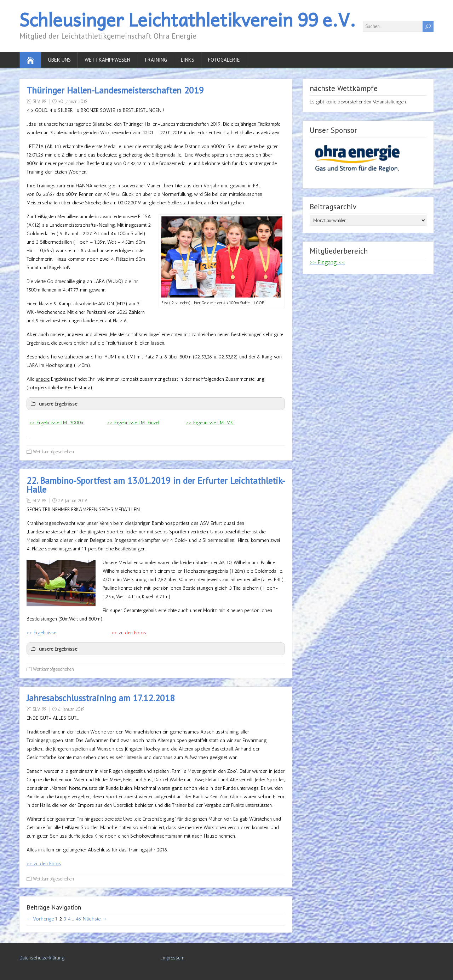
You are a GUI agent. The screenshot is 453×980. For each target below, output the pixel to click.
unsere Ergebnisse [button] (53, 404)
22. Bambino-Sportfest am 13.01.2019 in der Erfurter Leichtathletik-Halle (156, 485)
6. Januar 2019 (71, 709)
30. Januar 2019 (73, 101)
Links (188, 60)
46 (78, 919)
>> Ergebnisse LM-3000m (57, 423)
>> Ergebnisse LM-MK (210, 423)
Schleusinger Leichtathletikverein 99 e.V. (188, 19)
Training (156, 60)
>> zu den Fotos (44, 864)
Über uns (59, 60)
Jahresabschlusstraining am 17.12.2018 (101, 698)
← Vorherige (40, 919)
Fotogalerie (224, 60)
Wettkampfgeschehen (53, 452)
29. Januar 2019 (73, 501)
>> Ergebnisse (41, 633)
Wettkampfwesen (107, 60)
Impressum (173, 958)
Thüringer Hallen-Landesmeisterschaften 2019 (115, 90)
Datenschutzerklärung (42, 958)
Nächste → (95, 919)
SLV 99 (39, 101)
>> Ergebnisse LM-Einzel (133, 423)
